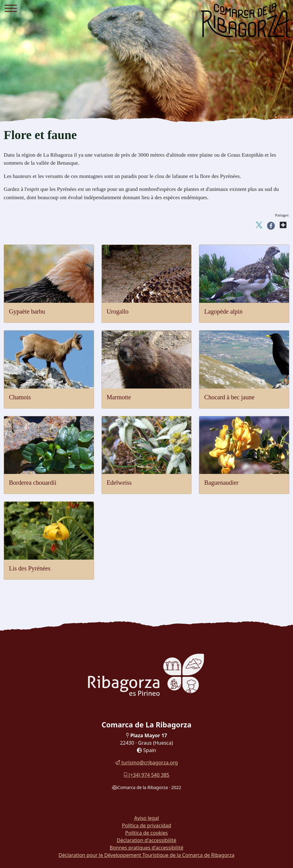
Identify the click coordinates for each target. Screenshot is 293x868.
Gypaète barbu (27, 311)
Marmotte (119, 397)
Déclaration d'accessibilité (146, 840)
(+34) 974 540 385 (146, 775)
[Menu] (11, 9)
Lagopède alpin (223, 311)
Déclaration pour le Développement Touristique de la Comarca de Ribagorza (146, 855)
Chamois (20, 397)
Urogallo (118, 311)
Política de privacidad (146, 825)
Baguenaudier (221, 483)
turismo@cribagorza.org (146, 763)
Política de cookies (146, 833)
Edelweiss (119, 483)
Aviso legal (146, 818)
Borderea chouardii (33, 483)
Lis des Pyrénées (30, 568)
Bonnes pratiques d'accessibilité (147, 848)
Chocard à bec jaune (229, 397)
